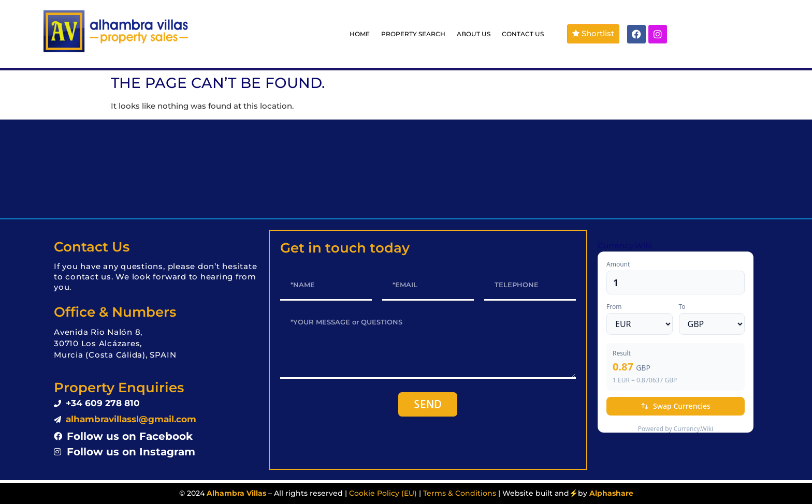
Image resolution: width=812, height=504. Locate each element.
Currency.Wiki (625, 246)
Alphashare (611, 493)
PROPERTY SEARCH (413, 34)
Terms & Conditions (460, 493)
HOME (360, 34)
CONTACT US (523, 34)
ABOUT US (474, 34)
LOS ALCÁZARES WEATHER (406, 169)
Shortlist (593, 33)
